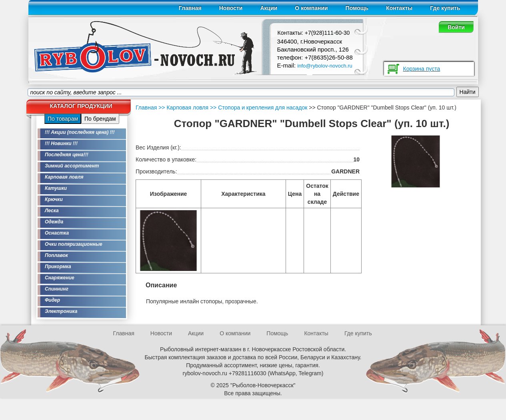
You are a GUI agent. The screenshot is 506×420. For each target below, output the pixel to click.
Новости (231, 8)
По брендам (100, 119)
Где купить (445, 8)
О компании (311, 8)
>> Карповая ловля (183, 107)
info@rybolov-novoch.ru (325, 66)
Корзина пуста (422, 69)
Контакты (399, 8)
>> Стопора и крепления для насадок (258, 107)
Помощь (357, 8)
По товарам (63, 119)
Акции (269, 8)
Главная (190, 8)
